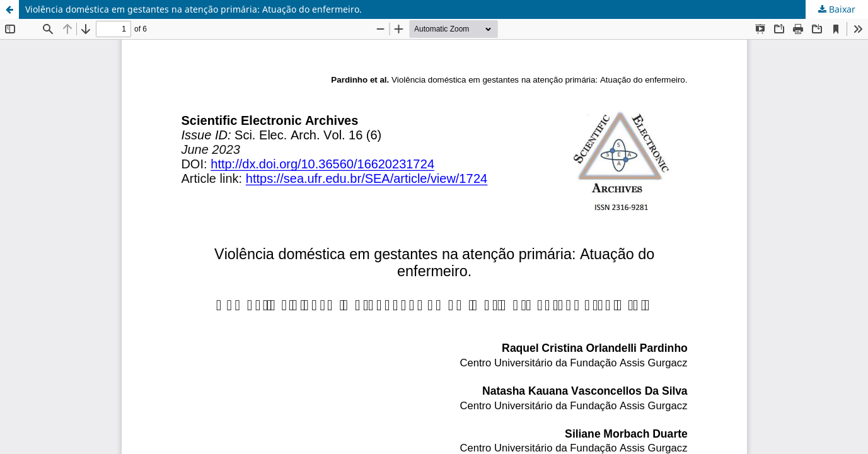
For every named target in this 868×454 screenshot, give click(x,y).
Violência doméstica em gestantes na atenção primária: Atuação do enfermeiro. (194, 9)
